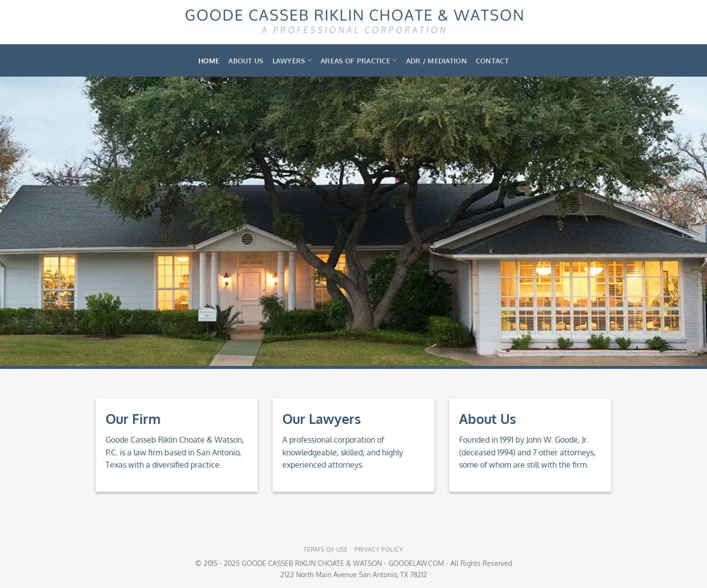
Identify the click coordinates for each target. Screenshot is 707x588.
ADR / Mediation (436, 60)
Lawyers (292, 60)
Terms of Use (326, 549)
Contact (492, 60)
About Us (246, 60)
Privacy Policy (379, 549)
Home (209, 60)
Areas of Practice (359, 60)
